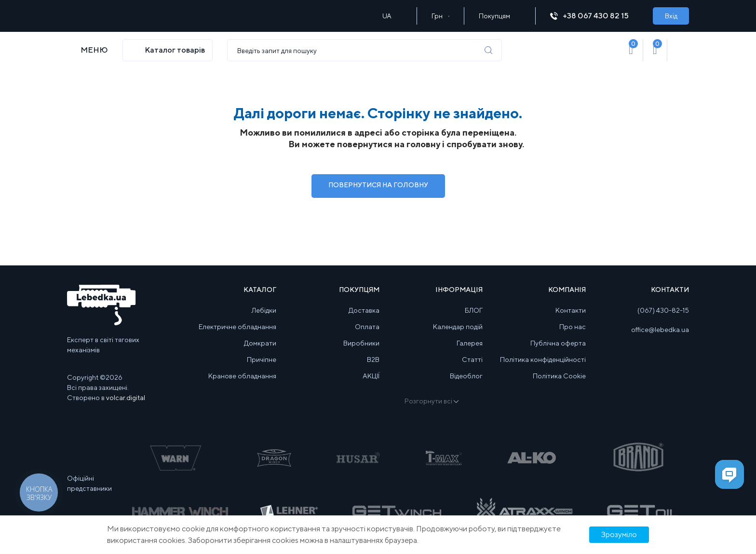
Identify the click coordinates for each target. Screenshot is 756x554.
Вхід (671, 16)
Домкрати (260, 343)
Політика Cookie (559, 376)
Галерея (470, 343)
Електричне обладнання (237, 327)
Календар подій (458, 327)
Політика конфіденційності (543, 360)
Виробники (361, 343)
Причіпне (262, 360)
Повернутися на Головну (378, 185)
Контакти (571, 310)
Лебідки (264, 310)
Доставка (364, 310)
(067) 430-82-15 (663, 310)
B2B (373, 360)
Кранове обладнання (242, 376)
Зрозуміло (619, 534)
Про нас (573, 327)
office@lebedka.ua (660, 330)
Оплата (367, 327)
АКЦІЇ (371, 376)
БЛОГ (474, 310)
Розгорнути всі (431, 401)
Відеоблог (466, 376)
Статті (472, 360)
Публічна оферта (558, 343)
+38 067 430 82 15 (594, 16)
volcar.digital (126, 398)
